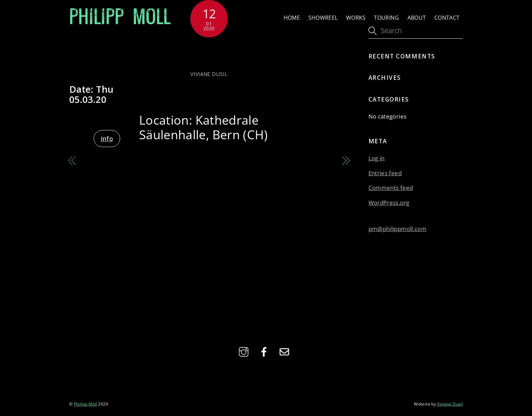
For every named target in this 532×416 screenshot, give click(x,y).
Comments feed (391, 188)
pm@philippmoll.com (397, 229)
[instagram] (245, 351)
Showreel (323, 18)
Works (356, 18)
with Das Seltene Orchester (209, 53)
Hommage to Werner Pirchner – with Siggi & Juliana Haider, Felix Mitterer (134, 171)
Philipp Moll (85, 404)
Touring (386, 18)
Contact (447, 18)
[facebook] (265, 351)
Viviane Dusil (209, 74)
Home (292, 18)
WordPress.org (389, 203)
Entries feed (385, 173)
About (417, 18)
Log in (377, 158)
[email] (286, 351)
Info (107, 139)
